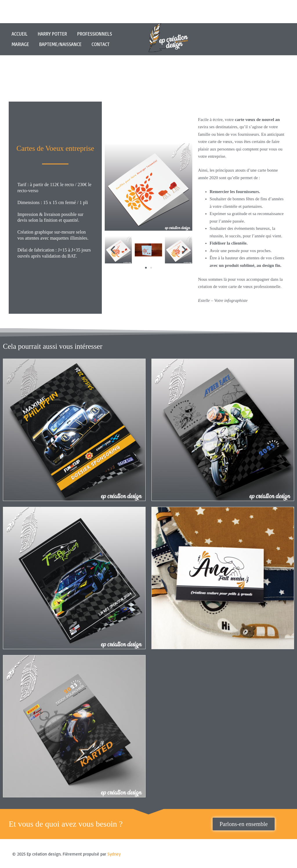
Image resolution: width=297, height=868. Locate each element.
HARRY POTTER (52, 34)
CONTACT (101, 44)
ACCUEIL (20, 34)
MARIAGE (20, 44)
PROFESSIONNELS (95, 34)
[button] (113, 250)
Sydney (114, 854)
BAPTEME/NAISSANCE (60, 44)
